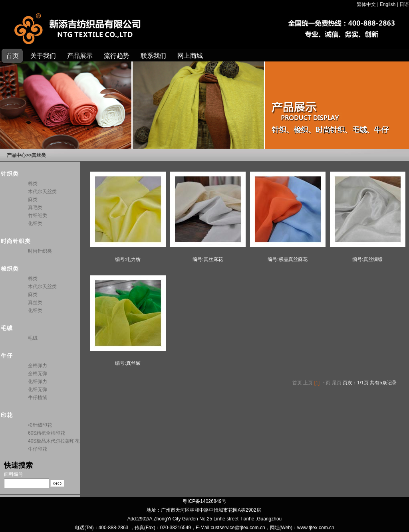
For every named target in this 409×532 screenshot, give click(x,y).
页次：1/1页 (356, 383)
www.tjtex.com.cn (316, 528)
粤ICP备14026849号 (204, 501)
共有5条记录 (383, 383)
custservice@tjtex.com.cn (238, 528)
